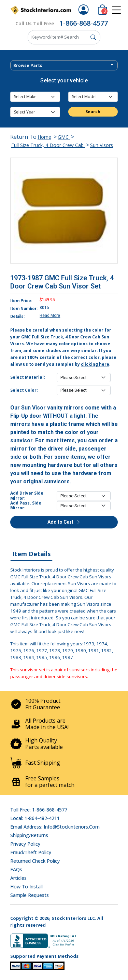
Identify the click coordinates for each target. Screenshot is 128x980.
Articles (18, 878)
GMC (64, 137)
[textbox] (64, 66)
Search (93, 112)
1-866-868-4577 (84, 23)
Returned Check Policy (35, 861)
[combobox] (64, 65)
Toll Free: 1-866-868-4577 (39, 810)
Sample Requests (30, 895)
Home (44, 137)
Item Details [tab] (31, 554)
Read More (50, 316)
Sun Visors (102, 145)
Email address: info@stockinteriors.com (55, 827)
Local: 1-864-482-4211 (35, 818)
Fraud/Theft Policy (31, 852)
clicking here (95, 364)
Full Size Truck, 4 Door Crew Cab (48, 145)
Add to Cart (64, 522)
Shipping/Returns (29, 835)
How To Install (26, 887)
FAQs (16, 869)
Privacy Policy (25, 844)
